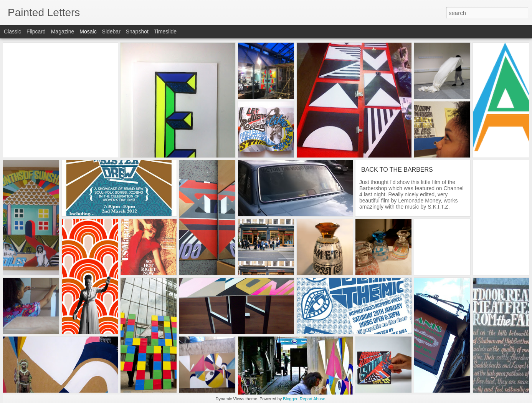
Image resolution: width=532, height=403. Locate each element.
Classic (12, 32)
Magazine (63, 32)
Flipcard (36, 32)
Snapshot (137, 32)
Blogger (290, 399)
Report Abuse (313, 399)
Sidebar (111, 32)
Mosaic (88, 32)
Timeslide (165, 32)
